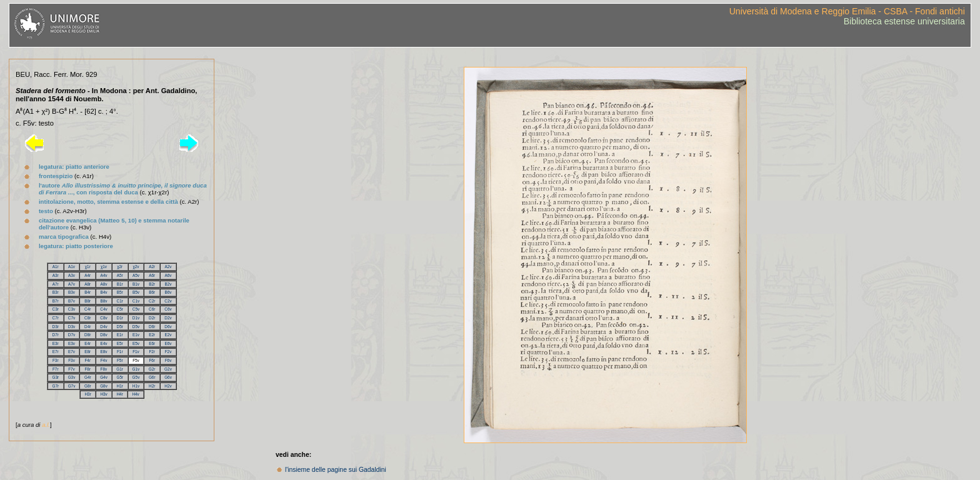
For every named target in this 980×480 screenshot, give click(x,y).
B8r (87, 301)
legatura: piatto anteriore (74, 167)
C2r (152, 301)
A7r (56, 284)
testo (46, 211)
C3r (56, 309)
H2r (152, 386)
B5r (120, 292)
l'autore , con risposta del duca (123, 189)
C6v (168, 309)
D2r (152, 318)
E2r (152, 335)
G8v (104, 386)
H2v (168, 386)
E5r (120, 343)
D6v (168, 327)
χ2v (136, 267)
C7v (72, 318)
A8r (87, 284)
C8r (87, 318)
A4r (87, 275)
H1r (120, 386)
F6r (152, 360)
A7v (72, 284)
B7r (56, 301)
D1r (120, 318)
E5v (136, 343)
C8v (103, 318)
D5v (136, 327)
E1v (136, 335)
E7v (72, 352)
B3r (56, 292)
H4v (135, 394)
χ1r (88, 267)
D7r (56, 335)
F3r (56, 360)
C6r (152, 309)
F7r (56, 369)
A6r (152, 275)
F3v (72, 360)
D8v (103, 335)
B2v (168, 284)
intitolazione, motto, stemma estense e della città (108, 202)
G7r (55, 386)
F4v (104, 360)
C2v (168, 301)
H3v (103, 394)
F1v (136, 352)
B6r (152, 292)
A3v (72, 275)
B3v (72, 292)
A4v (103, 275)
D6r (152, 327)
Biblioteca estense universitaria (904, 21)
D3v (72, 327)
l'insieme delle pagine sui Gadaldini (336, 470)
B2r (152, 284)
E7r (56, 352)
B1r (120, 284)
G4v (104, 377)
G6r (152, 377)
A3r (56, 275)
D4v (103, 327)
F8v (104, 369)
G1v (136, 369)
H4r (119, 394)
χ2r (120, 267)
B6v (168, 292)
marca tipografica (64, 237)
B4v (103, 292)
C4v (103, 309)
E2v (168, 335)
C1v (136, 301)
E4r (87, 343)
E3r (56, 343)
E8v (103, 352)
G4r (88, 377)
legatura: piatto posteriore (76, 246)
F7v (72, 369)
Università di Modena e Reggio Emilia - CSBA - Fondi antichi (847, 11)
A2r (152, 267)
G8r (88, 386)
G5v (136, 377)
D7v (72, 335)
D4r (87, 327)
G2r (152, 369)
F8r (87, 369)
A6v (168, 275)
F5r (120, 360)
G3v (72, 377)
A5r (120, 275)
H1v (136, 386)
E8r (87, 352)
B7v (72, 301)
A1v (72, 267)
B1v (136, 284)
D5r (120, 327)
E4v (103, 343)
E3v (72, 343)
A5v (136, 275)
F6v (168, 360)
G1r (120, 369)
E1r (120, 335)
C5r (120, 309)
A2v (168, 267)
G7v (72, 386)
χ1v (104, 267)
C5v (136, 309)
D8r (87, 335)
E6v (168, 343)
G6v (168, 377)
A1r (56, 267)
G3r (55, 377)
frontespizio (56, 176)
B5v (136, 292)
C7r (56, 318)
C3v (72, 309)
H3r (87, 394)
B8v (103, 301)
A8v (103, 284)
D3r (56, 327)
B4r (87, 292)
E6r (152, 343)
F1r (120, 352)
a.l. (46, 425)
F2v (168, 352)
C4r (87, 309)
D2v (168, 318)
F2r (152, 352)
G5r (120, 377)
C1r (120, 301)
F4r (87, 360)
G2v (168, 369)
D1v (136, 318)
